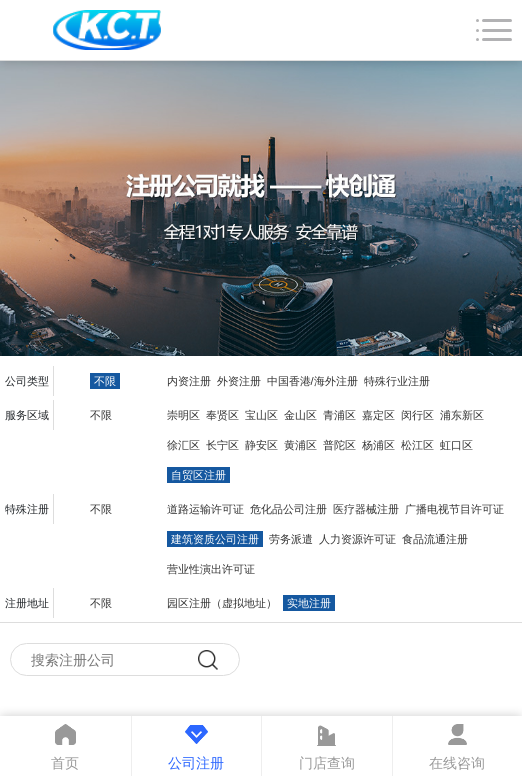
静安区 (261, 445)
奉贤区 (222, 415)
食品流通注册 (435, 539)
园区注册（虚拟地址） (222, 603)
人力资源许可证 (357, 539)
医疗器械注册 (366, 509)
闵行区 (417, 415)
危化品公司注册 (288, 509)
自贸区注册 (198, 475)
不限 (105, 381)
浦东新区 (462, 415)
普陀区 (339, 445)
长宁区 (222, 445)
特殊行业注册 (397, 381)
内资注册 (189, 381)
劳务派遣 (291, 539)
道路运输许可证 (205, 509)
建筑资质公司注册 (215, 539)
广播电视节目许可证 (454, 509)
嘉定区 (378, 415)
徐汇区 (183, 445)
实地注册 (309, 603)
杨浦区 (378, 445)
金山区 (300, 415)
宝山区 (261, 415)
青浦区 (339, 415)
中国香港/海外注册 (312, 381)
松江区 (417, 445)
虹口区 (456, 445)
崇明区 (183, 415)
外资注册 (239, 381)
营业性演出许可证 (211, 569)
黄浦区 (300, 445)
